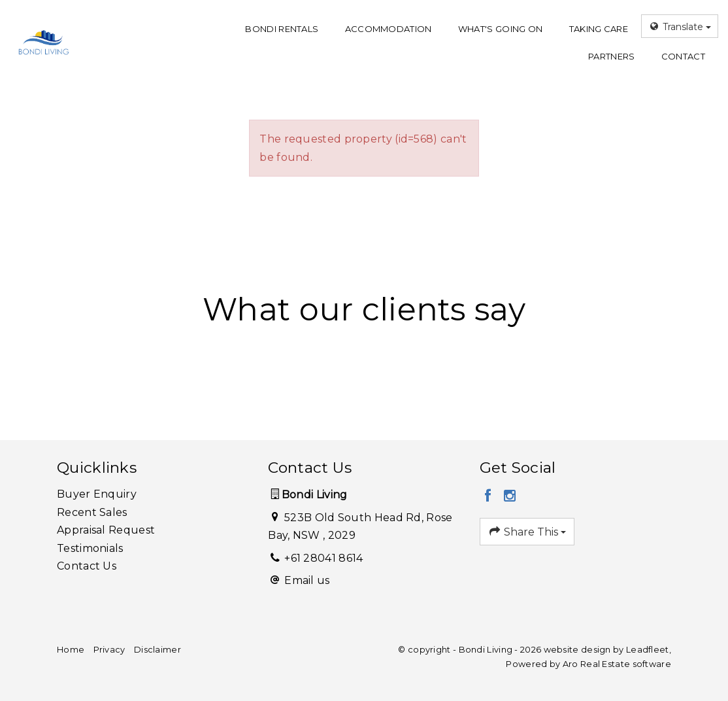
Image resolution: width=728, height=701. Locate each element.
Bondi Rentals (282, 29)
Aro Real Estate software (617, 664)
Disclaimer (157, 650)
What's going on (501, 29)
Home (71, 650)
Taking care (599, 29)
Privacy (109, 650)
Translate (680, 26)
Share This (527, 532)
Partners (611, 56)
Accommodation (389, 29)
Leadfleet (648, 650)
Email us (307, 580)
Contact (683, 56)
